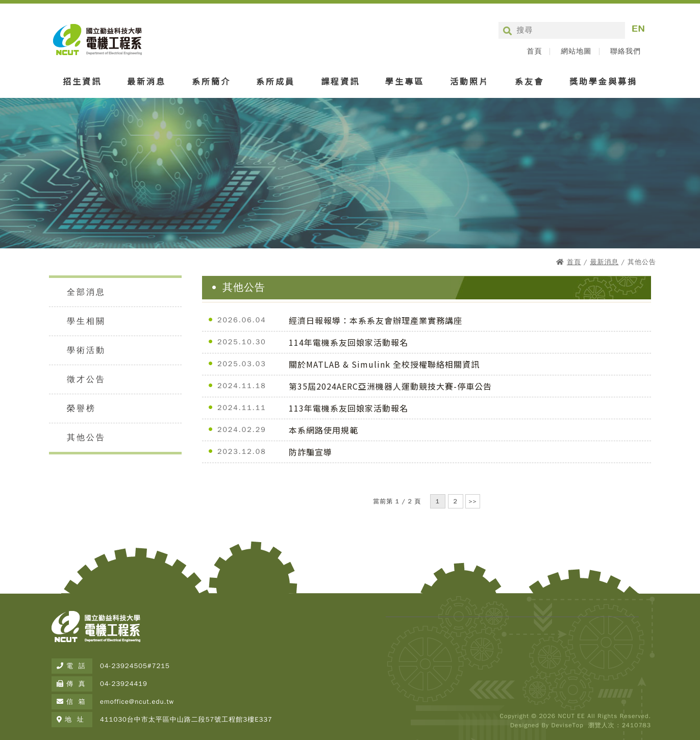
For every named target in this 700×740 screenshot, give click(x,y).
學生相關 (86, 321)
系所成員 (276, 81)
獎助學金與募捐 (603, 81)
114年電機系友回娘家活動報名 (348, 342)
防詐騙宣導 (310, 452)
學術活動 (86, 350)
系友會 (529, 81)
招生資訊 (82, 81)
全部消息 (86, 292)
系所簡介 (211, 81)
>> (472, 501)
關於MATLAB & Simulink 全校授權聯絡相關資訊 (384, 364)
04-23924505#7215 (135, 666)
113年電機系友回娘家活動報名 (348, 408)
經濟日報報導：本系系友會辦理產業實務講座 (376, 320)
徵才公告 (86, 379)
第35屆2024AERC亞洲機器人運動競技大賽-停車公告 (390, 386)
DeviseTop (567, 725)
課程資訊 (340, 81)
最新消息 (146, 81)
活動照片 (469, 81)
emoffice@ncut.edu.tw (137, 701)
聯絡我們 (626, 52)
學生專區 (405, 81)
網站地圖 (576, 52)
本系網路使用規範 (323, 430)
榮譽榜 (81, 409)
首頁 (534, 52)
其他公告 (86, 438)
